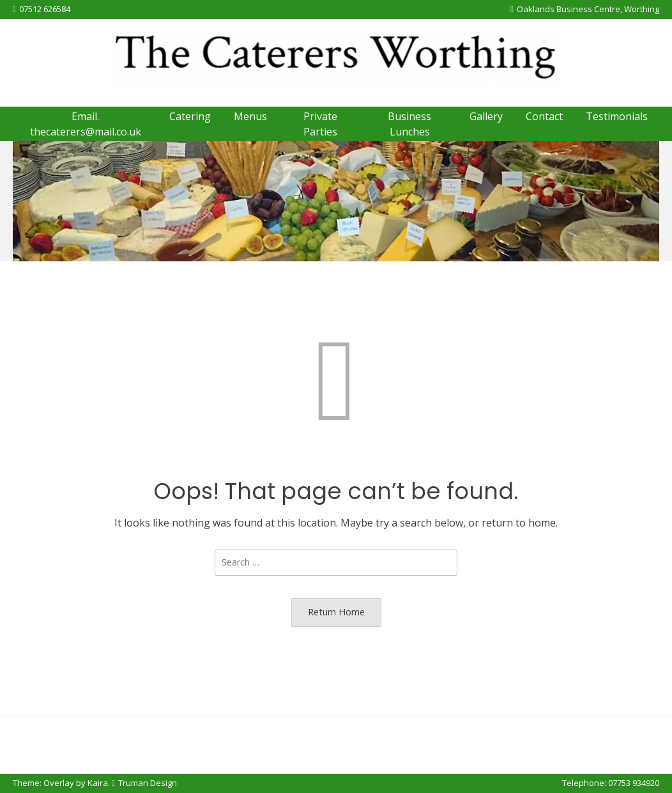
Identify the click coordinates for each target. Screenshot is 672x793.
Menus (250, 116)
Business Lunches (409, 124)
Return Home (336, 612)
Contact (544, 116)
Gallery (486, 116)
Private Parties (320, 124)
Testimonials (617, 116)
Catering (190, 116)
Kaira (98, 783)
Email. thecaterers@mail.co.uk (86, 124)
